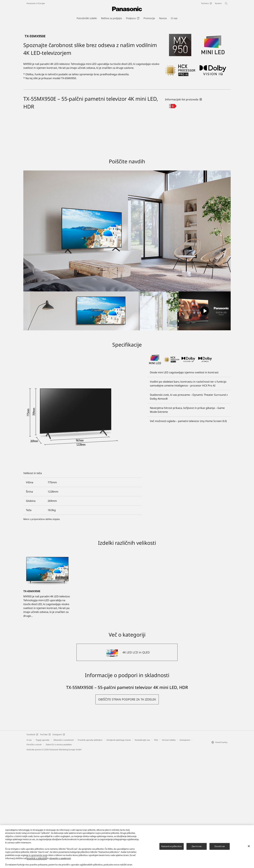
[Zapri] (249, 846)
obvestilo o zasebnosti (60, 858)
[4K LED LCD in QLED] (127, 767)
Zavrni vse (197, 846)
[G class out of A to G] (173, 221)
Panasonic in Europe (36, 3)
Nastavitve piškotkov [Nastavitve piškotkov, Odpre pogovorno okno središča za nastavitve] (172, 846)
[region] (127, 847)
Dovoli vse (219, 846)
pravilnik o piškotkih (37, 858)
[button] (127, 814)
